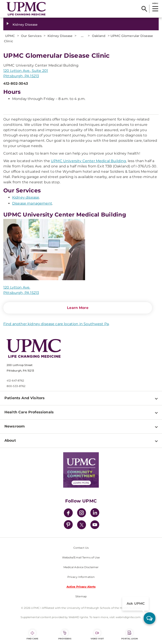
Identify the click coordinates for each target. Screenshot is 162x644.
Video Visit (97, 635)
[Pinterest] (68, 525)
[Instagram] (82, 513)
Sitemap (81, 596)
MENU (155, 3)
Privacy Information (81, 577)
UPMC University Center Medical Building (88, 161)
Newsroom (15, 426)
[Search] (144, 9)
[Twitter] (82, 525)
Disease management (32, 203)
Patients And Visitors (25, 398)
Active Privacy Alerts (81, 587)
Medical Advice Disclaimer (81, 567)
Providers (65, 635)
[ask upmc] (150, 618)
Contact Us (81, 548)
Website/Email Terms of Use (81, 557)
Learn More (78, 308)
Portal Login (130, 635)
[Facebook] (68, 513)
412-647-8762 (15, 380)
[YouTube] (95, 525)
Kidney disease (26, 197)
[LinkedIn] (95, 513)
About (10, 440)
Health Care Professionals (29, 412)
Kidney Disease (25, 25)
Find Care (32, 635)
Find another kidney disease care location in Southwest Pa (56, 324)
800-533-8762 (16, 386)
